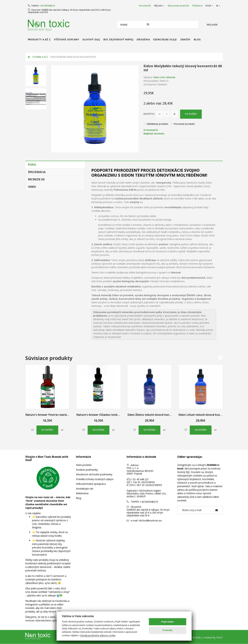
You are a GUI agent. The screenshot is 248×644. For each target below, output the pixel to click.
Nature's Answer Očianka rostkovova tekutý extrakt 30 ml (115, 415)
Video (32, 187)
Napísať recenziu (154, 134)
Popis (32, 165)
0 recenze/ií (151, 130)
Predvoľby (167, 630)
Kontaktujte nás (85, 489)
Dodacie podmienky (87, 470)
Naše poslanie (84, 465)
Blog (79, 498)
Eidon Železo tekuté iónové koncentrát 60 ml (157, 415)
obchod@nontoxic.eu (150, 520)
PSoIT (220, 638)
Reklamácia (82, 493)
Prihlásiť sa (197, 6)
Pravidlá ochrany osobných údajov (95, 479)
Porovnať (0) (145, 6)
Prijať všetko (167, 622)
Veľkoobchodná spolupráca (91, 484)
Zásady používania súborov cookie (98, 635)
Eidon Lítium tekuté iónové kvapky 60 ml (205, 415)
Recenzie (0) (36, 179)
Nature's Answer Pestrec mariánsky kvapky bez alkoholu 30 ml (66, 415)
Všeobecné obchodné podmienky (94, 475)
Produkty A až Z (40, 57)
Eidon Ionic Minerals (164, 77)
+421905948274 (47, 6)
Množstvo (149, 114)
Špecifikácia (37, 172)
